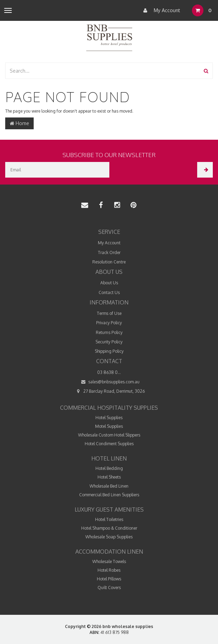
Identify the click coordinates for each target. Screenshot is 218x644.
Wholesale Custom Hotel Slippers (109, 435)
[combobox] (103, 71)
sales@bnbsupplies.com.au (109, 382)
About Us (109, 283)
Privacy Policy (109, 323)
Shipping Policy (109, 351)
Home (19, 123)
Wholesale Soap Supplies (109, 537)
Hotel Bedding (109, 468)
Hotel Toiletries (109, 519)
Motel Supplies (109, 426)
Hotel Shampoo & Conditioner (109, 528)
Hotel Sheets (109, 477)
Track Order (109, 252)
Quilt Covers (109, 588)
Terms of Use (109, 313)
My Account (160, 10)
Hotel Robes (109, 570)
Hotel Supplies (109, 418)
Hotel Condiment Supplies (109, 444)
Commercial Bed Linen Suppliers (109, 495)
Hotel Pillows (109, 579)
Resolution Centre (109, 262)
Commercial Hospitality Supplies (109, 408)
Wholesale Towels (109, 561)
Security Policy (109, 342)
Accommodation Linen (109, 552)
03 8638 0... (109, 372)
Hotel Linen (109, 458)
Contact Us (109, 292)
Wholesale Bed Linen (109, 486)
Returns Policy (109, 332)
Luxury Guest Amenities (109, 510)
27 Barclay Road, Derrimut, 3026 (109, 391)
